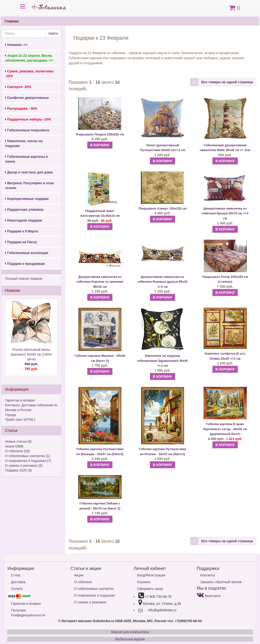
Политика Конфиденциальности (28, 613)
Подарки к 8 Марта (21, 231)
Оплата (17, 589)
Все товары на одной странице (227, 82)
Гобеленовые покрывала (27, 130)
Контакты (207, 575)
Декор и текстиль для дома (29, 172)
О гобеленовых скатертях (25, 456)
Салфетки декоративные (27, 98)
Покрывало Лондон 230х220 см (100, 134)
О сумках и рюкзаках (21, 465)
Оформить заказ (150, 589)
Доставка (18, 582)
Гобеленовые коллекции (27, 253)
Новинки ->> (16, 45)
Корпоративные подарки (27, 199)
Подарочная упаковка (24, 210)
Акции (10, 446)
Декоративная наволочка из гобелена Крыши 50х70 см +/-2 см (225, 213)
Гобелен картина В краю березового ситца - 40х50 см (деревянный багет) (225, 429)
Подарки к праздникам (25, 264)
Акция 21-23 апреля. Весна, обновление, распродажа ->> (29, 58)
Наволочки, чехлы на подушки (24, 143)
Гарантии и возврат (20, 400)
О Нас (16, 575)
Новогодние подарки (24, 220)
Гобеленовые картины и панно (26, 159)
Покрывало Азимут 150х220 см (162, 208)
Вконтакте (209, 596)
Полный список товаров (24, 279)
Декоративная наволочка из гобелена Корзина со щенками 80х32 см (100, 282)
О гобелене (14, 451)
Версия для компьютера (130, 632)
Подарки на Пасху (21, 242)
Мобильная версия (130, 639)
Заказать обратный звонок (221, 582)
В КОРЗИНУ (100, 145)
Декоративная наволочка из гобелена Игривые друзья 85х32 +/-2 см (163, 282)
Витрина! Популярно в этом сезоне (29, 185)
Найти (53, 33)
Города (11, 415)
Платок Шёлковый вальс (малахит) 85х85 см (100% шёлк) (31, 359)
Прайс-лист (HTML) (20, 420)
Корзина (144, 582)
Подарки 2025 (16, 470)
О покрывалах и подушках (25, 461)
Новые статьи (16, 441)
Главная (12, 21)
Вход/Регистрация (151, 575)
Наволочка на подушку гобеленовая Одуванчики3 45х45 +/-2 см (162, 361)
